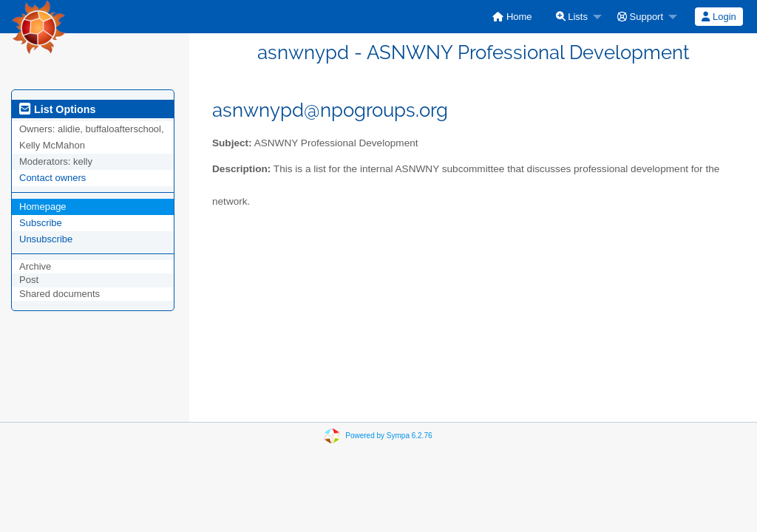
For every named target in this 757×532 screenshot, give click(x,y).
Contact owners (52, 178)
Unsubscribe (46, 239)
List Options (57, 109)
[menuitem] (512, 17)
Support (640, 17)
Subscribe (41, 223)
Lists (572, 17)
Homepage (43, 207)
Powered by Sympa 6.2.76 (388, 436)
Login (719, 17)
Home (512, 17)
